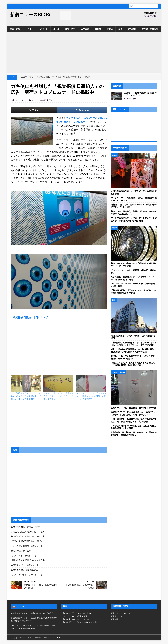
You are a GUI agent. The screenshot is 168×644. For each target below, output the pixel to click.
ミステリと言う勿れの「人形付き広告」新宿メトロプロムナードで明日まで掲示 (58, 396)
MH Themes (61, 638)
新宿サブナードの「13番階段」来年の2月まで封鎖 (133, 408)
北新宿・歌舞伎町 (150, 29)
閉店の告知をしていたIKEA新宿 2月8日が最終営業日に (133, 337)
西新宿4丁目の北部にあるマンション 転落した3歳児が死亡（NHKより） (134, 206)
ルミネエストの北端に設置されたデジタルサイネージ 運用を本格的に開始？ (134, 278)
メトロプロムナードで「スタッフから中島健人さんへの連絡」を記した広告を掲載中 (91, 396)
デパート (44, 29)
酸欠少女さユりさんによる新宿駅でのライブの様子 (32, 613)
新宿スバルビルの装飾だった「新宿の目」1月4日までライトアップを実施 (134, 265)
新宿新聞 (115, 619)
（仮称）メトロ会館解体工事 (24, 556)
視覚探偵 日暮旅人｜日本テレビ (30, 317)
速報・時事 (70, 29)
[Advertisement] (84, 53)
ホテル (56, 29)
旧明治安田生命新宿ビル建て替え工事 (28, 560)
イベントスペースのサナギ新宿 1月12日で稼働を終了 (133, 271)
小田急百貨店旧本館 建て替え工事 (27, 546)
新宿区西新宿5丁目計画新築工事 (25, 570)
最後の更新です (151, 13)
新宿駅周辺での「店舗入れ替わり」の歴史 (81, 622)
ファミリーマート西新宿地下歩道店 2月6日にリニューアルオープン (134, 199)
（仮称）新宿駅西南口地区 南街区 (27, 541)
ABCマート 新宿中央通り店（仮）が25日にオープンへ (141, 94)
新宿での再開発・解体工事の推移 (26, 527)
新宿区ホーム (116, 616)
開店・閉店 (15, 29)
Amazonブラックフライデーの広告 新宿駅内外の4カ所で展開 (134, 285)
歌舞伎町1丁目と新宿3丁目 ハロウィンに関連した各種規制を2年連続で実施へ (134, 434)
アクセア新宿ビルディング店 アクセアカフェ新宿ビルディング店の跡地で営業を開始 (134, 219)
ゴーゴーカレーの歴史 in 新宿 (75, 616)
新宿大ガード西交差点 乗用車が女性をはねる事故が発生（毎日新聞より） (134, 213)
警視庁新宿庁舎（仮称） (22, 551)
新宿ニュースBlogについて (122, 613)
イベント (30, 29)
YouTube (20, 606)
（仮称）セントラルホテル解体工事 (27, 574)
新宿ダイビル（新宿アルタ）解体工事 (28, 536)
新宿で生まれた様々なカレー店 (76, 619)
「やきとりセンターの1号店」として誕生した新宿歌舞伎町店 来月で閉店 (133, 427)
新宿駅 (110, 29)
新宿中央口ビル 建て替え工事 (25, 565)
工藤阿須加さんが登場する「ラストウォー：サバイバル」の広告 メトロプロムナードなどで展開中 (134, 344)
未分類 (49, 100)
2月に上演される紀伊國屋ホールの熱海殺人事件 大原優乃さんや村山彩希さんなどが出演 (133, 350)
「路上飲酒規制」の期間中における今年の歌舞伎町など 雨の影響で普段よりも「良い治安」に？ (134, 420)
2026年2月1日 (152, 16)
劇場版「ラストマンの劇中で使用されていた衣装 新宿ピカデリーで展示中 (134, 357)
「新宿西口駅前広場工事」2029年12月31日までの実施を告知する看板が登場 (133, 292)
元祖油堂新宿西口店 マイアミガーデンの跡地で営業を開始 (134, 192)
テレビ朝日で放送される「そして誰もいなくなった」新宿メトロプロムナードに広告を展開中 (26, 396)
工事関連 (85, 29)
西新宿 (98, 29)
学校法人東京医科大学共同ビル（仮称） (29, 532)
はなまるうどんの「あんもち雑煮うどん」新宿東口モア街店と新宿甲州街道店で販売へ (134, 364)
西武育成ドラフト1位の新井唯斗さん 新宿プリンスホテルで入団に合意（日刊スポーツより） (133, 413)
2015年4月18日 (132, 99)
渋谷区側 (132, 29)
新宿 (120, 29)
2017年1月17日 (21, 100)
